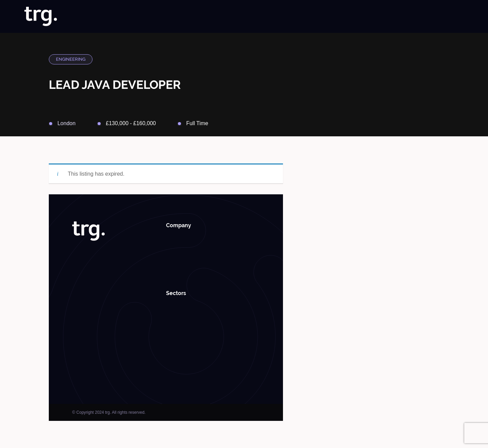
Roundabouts (423, 17)
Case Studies (361, 17)
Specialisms (322, 17)
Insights (392, 17)
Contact (455, 17)
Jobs (264, 17)
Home (223, 17)
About (244, 17)
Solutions (287, 17)
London (66, 123)
